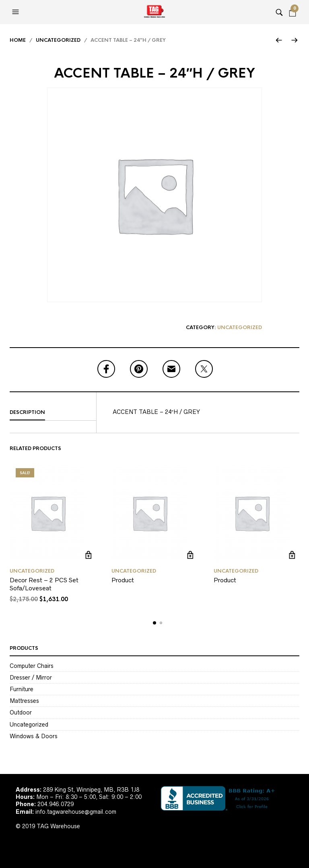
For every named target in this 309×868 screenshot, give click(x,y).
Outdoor (21, 712)
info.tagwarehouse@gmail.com (76, 812)
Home (18, 40)
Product (123, 580)
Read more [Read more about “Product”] (191, 555)
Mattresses (24, 701)
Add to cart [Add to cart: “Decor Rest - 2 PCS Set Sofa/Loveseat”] (88, 555)
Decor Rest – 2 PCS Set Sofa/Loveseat (44, 584)
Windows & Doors (34, 736)
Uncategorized (58, 40)
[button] (16, 12)
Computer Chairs (32, 666)
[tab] (53, 413)
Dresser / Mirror (31, 678)
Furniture (22, 689)
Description (27, 412)
